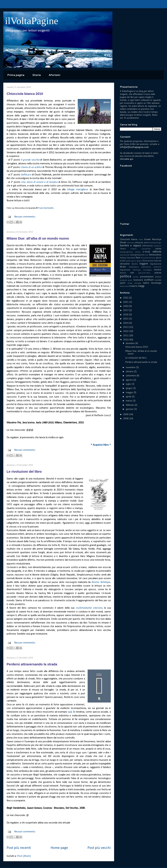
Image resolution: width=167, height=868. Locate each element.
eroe (146, 255)
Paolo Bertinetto (46, 208)
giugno (129, 388)
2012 (126, 331)
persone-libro (144, 273)
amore (147, 242)
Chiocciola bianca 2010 (25, 94)
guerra (139, 261)
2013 (126, 327)
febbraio (130, 405)
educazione (125, 255)
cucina (158, 248)
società (158, 280)
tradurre (133, 286)
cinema (133, 249)
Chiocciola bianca (129, 239)
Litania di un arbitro (31, 167)
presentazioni (147, 277)
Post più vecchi (99, 848)
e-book (146, 252)
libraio (123, 267)
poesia (158, 273)
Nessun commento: (25, 217)
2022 (126, 298)
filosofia (145, 258)
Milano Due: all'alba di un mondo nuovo (38, 238)
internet (158, 261)
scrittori (149, 280)
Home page (59, 848)
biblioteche (147, 246)
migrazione (125, 270)
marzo (129, 401)
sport (123, 283)
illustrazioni (148, 261)
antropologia (156, 243)
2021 (126, 302)
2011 (126, 335)
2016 (126, 314)
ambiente (139, 242)
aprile (129, 396)
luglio (129, 384)
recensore (138, 280)
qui (70, 712)
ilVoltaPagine (32, 21)
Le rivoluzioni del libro (24, 472)
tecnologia (156, 283)
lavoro (135, 264)
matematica (134, 267)
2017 (126, 310)
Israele (147, 239)
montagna (147, 270)
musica (123, 273)
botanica (157, 246)
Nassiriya (157, 239)
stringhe (138, 283)
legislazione (156, 264)
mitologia (137, 270)
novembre (131, 367)
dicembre (131, 343)
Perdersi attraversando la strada (32, 664)
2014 (126, 323)
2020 (126, 306)
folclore (152, 258)
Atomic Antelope (101, 582)
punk (130, 280)
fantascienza (155, 255)
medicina (157, 267)
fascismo (131, 258)
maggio (130, 392)
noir (132, 273)
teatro (146, 283)
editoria (157, 251)
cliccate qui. (127, 159)
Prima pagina (16, 75)
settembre (131, 376)
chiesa (123, 249)
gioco (134, 261)
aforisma (131, 243)
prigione (123, 280)
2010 (126, 340)
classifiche (146, 249)
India (141, 239)
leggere (144, 263)
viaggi (141, 286)
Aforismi (54, 75)
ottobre (130, 371)
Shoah (123, 242)
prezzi (158, 277)
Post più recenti (19, 848)
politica (125, 276)
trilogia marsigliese (78, 190)
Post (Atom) (24, 856)
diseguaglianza (126, 252)
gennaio (130, 409)
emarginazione (137, 255)
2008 (126, 418)
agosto (130, 380)
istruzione (125, 264)
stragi (130, 283)
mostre (158, 270)
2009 (126, 414)
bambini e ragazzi (130, 245)
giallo (128, 261)
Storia (36, 75)
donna (138, 252)
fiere (138, 258)
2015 (126, 319)
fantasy (123, 258)
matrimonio (146, 267)
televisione (124, 286)
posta (136, 277)
